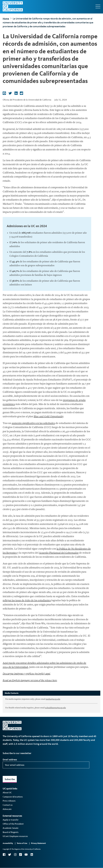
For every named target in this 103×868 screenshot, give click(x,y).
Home (6, 19)
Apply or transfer (11, 820)
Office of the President (13, 824)
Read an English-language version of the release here (30, 681)
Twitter (10, 855)
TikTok (21, 855)
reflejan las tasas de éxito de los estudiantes (27, 601)
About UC (7, 793)
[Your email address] (46, 765)
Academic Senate (11, 828)
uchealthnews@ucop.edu (55, 708)
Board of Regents (11, 832)
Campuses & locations (13, 797)
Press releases (9, 801)
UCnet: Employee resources (15, 836)
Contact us (8, 805)
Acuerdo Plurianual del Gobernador (59, 553)
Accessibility (8, 843)
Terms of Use (22, 843)
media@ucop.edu (53, 699)
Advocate (7, 809)
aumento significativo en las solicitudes (33, 423)
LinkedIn (32, 855)
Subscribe (10, 779)
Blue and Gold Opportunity (48, 417)
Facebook (4, 855)
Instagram (15, 855)
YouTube (26, 855)
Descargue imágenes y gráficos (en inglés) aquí (26, 674)
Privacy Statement (38, 843)
